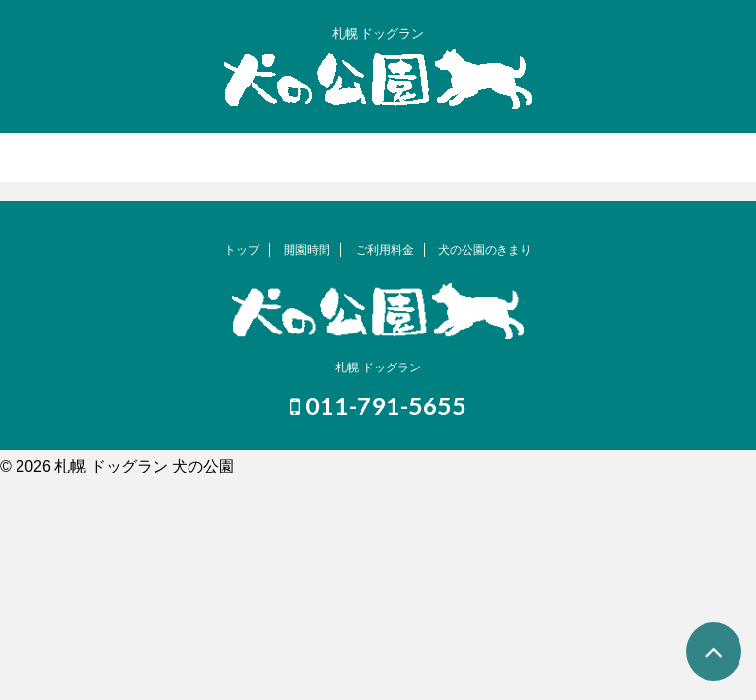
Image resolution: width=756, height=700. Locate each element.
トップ (242, 250)
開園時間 (307, 250)
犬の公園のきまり (485, 250)
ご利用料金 (385, 250)
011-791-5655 (378, 405)
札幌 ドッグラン (378, 367)
